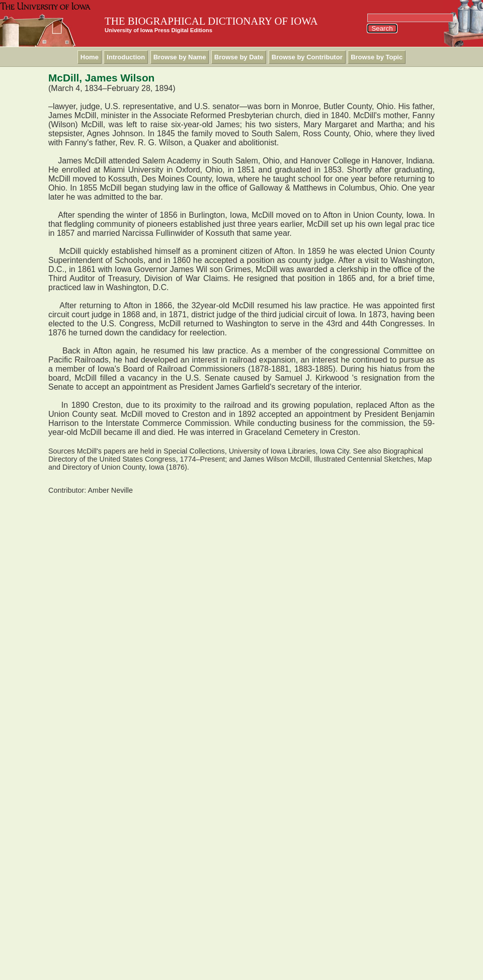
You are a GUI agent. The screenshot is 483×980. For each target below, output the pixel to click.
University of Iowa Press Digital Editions (158, 30)
